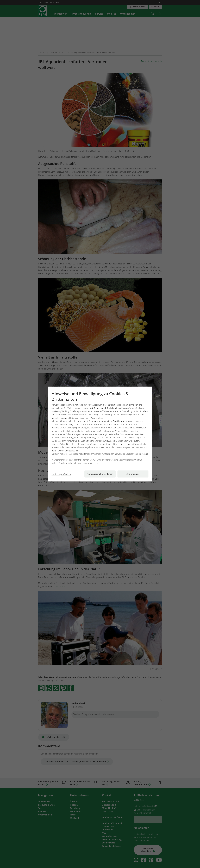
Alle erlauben (133, 474)
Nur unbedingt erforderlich (100, 474)
